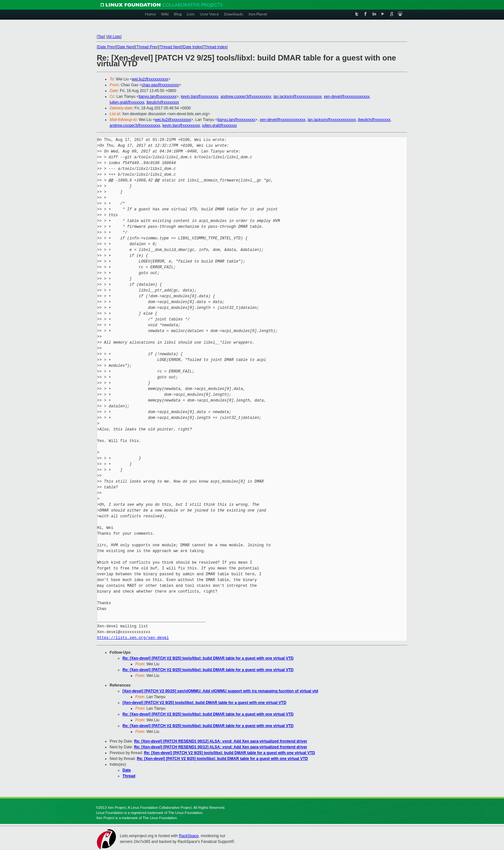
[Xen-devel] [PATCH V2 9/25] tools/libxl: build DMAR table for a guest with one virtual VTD (204, 703)
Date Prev (106, 47)
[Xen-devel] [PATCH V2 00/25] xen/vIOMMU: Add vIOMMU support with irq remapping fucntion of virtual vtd (220, 691)
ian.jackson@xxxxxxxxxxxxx (297, 97)
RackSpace (189, 836)
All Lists (114, 37)
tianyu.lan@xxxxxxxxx (157, 97)
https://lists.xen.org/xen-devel (133, 638)
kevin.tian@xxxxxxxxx (200, 97)
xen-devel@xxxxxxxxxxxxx (346, 97)
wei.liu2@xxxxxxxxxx (150, 79)
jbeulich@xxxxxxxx (163, 102)
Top (101, 37)
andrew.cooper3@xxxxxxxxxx (246, 97)
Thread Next (170, 47)
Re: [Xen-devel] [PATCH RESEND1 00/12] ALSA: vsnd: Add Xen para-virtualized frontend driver (221, 741)
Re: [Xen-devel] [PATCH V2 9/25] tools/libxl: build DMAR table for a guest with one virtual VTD (208, 658)
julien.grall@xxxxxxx (127, 102)
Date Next (126, 47)
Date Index (193, 47)
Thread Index (216, 47)
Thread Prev (147, 47)
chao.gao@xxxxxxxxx (160, 85)
